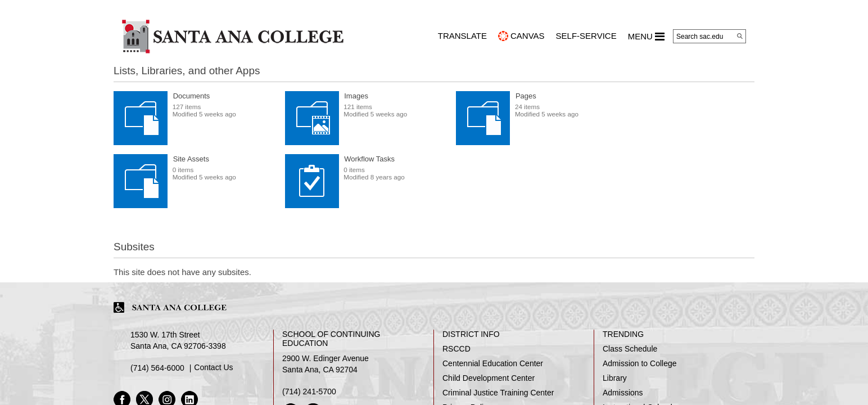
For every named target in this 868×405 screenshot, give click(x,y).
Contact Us (213, 367)
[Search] (740, 36)
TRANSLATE (462, 36)
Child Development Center (489, 378)
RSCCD (456, 349)
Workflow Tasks (369, 159)
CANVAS (528, 36)
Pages (526, 96)
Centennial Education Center (493, 363)
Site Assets (191, 159)
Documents (192, 96)
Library (615, 378)
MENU (646, 37)
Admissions (623, 393)
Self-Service (586, 36)
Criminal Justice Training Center (498, 393)
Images (356, 96)
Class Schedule (630, 349)
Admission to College (640, 363)
